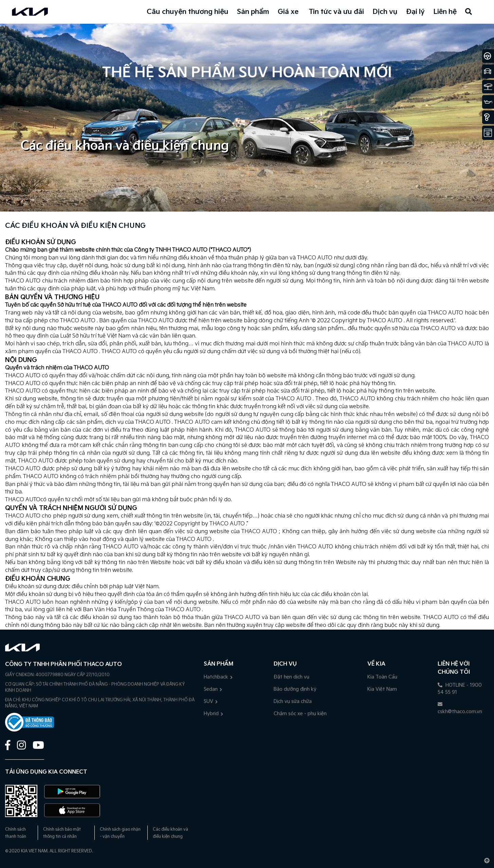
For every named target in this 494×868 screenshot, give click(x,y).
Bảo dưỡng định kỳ (295, 689)
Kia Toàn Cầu (382, 677)
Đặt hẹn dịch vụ (291, 677)
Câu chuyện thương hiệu (188, 12)
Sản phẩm (253, 12)
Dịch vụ (385, 12)
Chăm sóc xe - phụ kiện (300, 714)
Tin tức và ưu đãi (336, 12)
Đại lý (415, 12)
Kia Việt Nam (382, 689)
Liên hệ (445, 12)
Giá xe (288, 12)
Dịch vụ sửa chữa (293, 701)
